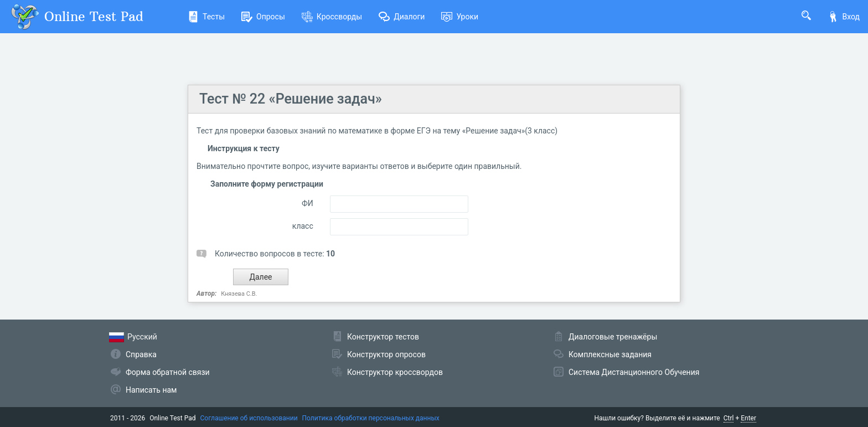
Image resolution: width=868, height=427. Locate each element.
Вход (844, 17)
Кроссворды (332, 17)
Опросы (263, 17)
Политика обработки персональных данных (371, 418)
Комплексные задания (610, 354)
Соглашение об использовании (249, 418)
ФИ (308, 203)
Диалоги (402, 17)
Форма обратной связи (168, 372)
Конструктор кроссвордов (395, 372)
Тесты (206, 17)
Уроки (460, 17)
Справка (141, 354)
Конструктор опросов (386, 354)
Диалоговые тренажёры (613, 337)
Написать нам (151, 390)
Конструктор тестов (383, 337)
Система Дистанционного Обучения (634, 372)
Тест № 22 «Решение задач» (291, 99)
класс (303, 226)
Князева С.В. (239, 294)
